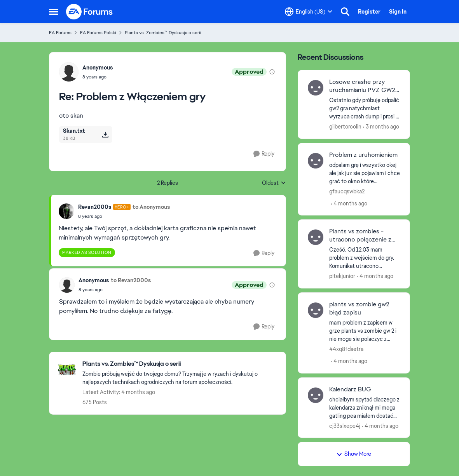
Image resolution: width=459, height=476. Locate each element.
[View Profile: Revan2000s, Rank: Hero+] (66, 211)
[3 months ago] (381, 127)
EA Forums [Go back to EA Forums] (60, 33)
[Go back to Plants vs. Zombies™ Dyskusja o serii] (180, 364)
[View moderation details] (272, 72)
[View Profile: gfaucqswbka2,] (316, 161)
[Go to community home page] (90, 12)
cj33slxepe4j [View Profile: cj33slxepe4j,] (345, 426)
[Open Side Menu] (54, 12)
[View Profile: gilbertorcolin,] (316, 88)
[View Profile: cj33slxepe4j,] (316, 395)
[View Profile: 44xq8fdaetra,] (316, 310)
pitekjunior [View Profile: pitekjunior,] (342, 276)
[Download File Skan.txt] (105, 134)
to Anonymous (151, 207)
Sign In (398, 12)
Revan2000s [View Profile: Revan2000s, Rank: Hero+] (95, 207)
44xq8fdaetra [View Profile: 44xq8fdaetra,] (346, 349)
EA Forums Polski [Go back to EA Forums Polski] (98, 33)
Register (369, 12)
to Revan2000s (131, 280)
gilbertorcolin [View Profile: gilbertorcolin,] (345, 127)
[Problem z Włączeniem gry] (98, 77)
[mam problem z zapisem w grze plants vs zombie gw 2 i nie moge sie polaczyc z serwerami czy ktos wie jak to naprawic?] (365, 331)
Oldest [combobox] (274, 183)
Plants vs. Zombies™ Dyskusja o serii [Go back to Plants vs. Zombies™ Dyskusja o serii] (163, 33)
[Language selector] (309, 12)
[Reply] (264, 154)
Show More (354, 454)
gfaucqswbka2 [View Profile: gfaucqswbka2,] (347, 191)
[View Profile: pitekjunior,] (316, 237)
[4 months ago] (349, 203)
